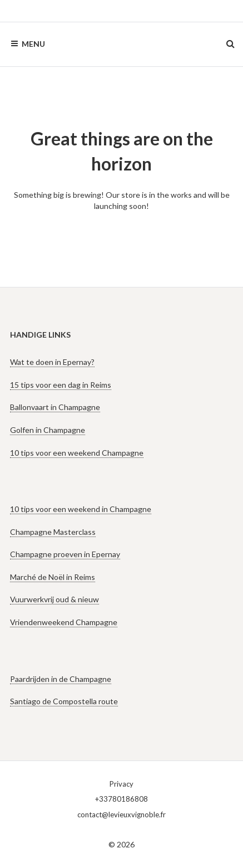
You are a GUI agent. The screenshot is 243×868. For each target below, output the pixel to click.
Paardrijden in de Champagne (61, 679)
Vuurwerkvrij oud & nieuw (54, 599)
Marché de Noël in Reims (53, 577)
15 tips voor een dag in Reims (61, 385)
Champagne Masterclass (53, 532)
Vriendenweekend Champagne (64, 622)
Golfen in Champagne (48, 430)
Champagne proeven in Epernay (65, 554)
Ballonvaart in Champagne (55, 407)
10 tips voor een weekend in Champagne (81, 509)
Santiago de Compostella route (64, 701)
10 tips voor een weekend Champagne (77, 453)
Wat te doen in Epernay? (52, 362)
